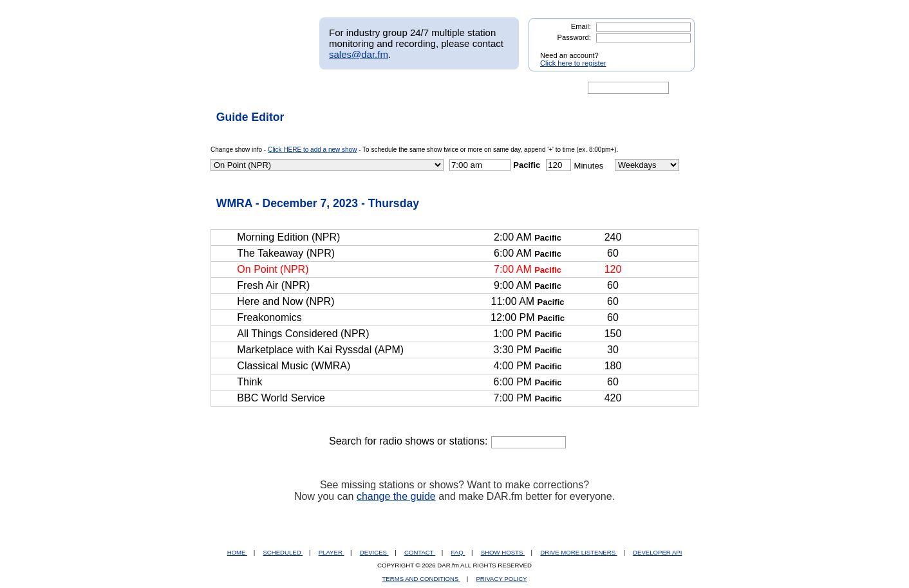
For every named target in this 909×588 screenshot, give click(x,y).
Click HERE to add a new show (312, 150)
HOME (237, 552)
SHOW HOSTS (503, 552)
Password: (574, 37)
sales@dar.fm (359, 54)
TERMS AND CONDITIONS (422, 579)
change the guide (396, 496)
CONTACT (420, 552)
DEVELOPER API (657, 552)
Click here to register (573, 63)
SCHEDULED (283, 552)
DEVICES (374, 552)
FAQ (458, 552)
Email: (581, 26)
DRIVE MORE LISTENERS (578, 552)
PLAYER (332, 552)
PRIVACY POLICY (501, 579)
